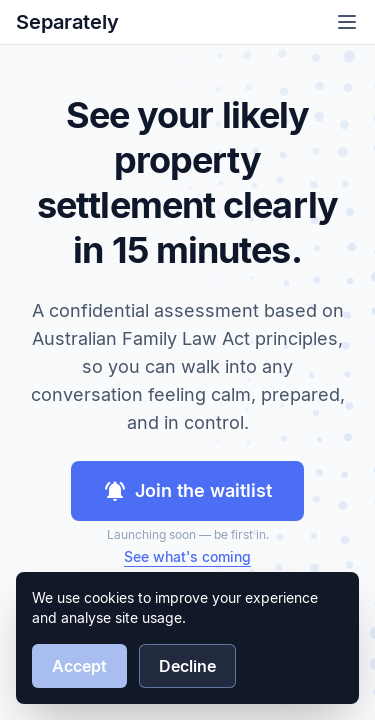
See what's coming (187, 556)
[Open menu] (347, 22)
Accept (79, 666)
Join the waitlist (187, 491)
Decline (187, 666)
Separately (67, 22)
